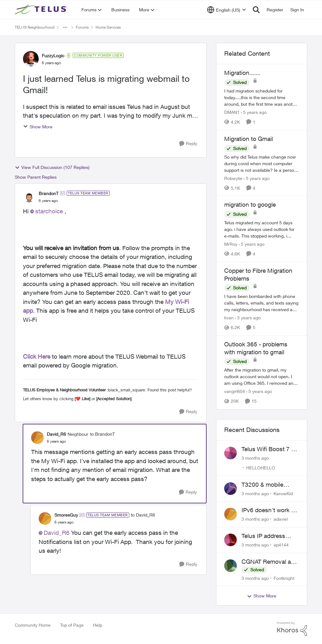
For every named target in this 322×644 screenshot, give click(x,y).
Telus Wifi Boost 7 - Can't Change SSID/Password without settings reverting (267, 449)
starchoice (49, 211)
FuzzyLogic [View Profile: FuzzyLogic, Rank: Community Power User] (53, 56)
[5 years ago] (254, 112)
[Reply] (188, 144)
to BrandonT (102, 434)
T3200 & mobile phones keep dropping (262, 485)
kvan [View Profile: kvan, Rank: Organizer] (229, 318)
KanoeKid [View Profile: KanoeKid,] (283, 493)
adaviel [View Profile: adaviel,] (281, 519)
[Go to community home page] (42, 10)
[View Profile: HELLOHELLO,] (230, 453)
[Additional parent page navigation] (65, 27)
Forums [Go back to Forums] (82, 27)
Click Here (37, 356)
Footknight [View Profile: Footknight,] (284, 578)
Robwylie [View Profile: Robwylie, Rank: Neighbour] (233, 178)
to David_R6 (143, 515)
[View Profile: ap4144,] (230, 540)
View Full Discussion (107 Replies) (52, 167)
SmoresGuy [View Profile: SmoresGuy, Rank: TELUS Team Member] (66, 515)
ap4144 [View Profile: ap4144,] (281, 545)
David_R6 (57, 533)
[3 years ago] (248, 318)
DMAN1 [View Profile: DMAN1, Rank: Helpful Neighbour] (232, 112)
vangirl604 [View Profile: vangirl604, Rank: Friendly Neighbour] (235, 392)
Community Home (33, 625)
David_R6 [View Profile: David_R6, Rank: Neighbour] (56, 434)
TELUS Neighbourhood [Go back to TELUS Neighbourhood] (35, 27)
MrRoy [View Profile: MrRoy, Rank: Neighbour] (231, 244)
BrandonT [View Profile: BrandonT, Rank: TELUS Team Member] (49, 193)
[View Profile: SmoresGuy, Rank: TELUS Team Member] (45, 518)
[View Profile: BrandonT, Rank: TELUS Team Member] (29, 197)
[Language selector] (227, 10)
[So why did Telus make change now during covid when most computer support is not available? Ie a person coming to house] (262, 163)
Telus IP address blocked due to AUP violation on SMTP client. (268, 536)
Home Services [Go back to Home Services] (108, 27)
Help (98, 625)
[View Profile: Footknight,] (230, 566)
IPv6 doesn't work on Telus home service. (270, 510)
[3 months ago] (255, 458)
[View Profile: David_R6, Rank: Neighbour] (37, 438)
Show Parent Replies (36, 177)
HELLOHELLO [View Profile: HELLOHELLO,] (261, 468)
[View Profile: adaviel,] (230, 514)
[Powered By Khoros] (292, 629)
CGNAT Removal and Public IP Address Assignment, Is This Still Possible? (270, 562)
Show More (38, 127)
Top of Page (72, 625)
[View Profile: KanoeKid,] (230, 489)
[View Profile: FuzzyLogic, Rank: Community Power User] (31, 59)
